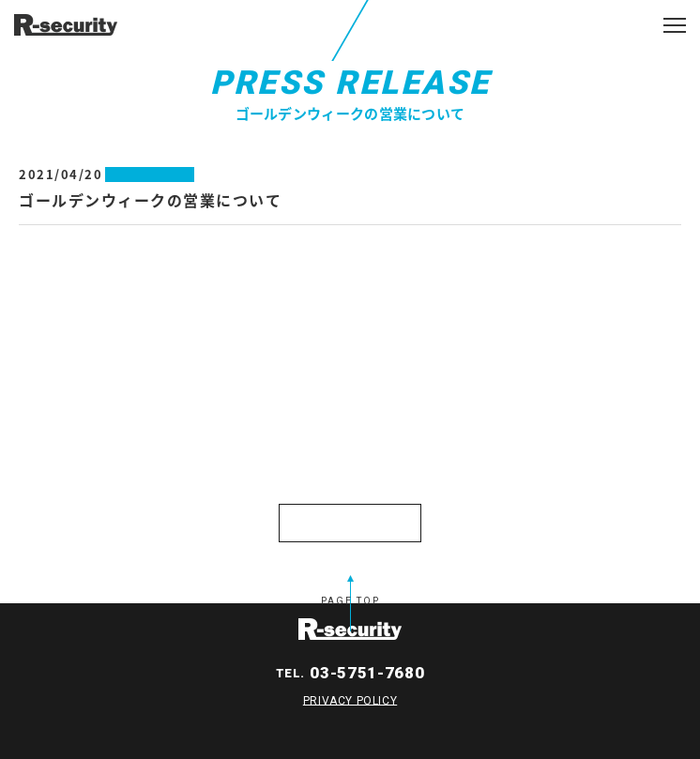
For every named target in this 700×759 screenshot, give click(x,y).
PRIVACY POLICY (350, 700)
